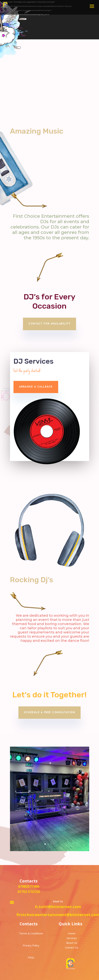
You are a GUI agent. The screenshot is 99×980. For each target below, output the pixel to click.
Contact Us (72, 947)
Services (72, 938)
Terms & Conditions (31, 933)
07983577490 (29, 886)
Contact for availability (49, 324)
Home (72, 933)
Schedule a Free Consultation (49, 713)
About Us (72, 943)
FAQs (31, 957)
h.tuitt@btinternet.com (58, 907)
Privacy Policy (31, 945)
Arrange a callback (36, 387)
